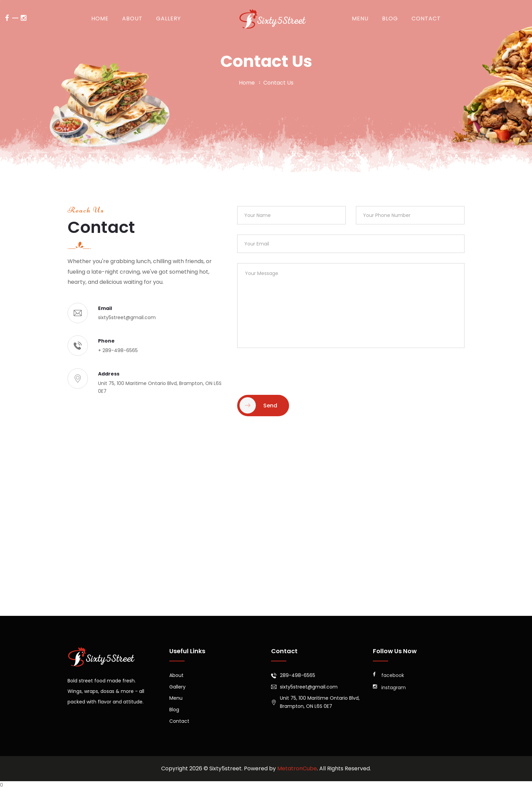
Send (258, 405)
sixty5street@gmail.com (127, 317)
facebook (388, 675)
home (247, 83)
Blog (390, 19)
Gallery (168, 19)
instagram (389, 687)
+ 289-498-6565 (118, 350)
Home (100, 19)
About (132, 19)
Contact (426, 19)
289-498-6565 (298, 675)
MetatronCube (297, 768)
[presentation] (289, 371)
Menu (360, 19)
